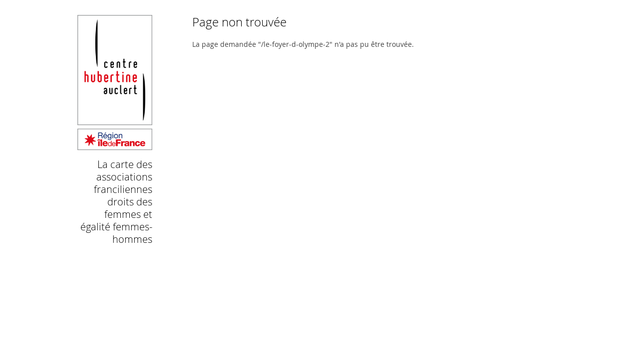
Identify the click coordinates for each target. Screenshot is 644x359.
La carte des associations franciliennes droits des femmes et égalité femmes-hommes (116, 202)
